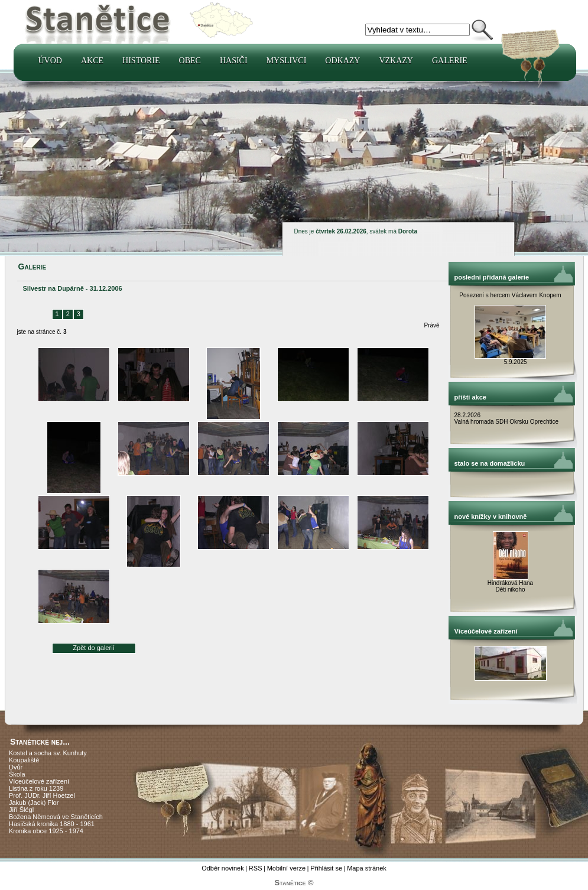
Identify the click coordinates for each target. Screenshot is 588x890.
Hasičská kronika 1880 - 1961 (52, 824)
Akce (92, 61)
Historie (141, 61)
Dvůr (16, 767)
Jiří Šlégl (21, 810)
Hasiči (234, 61)
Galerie (450, 61)
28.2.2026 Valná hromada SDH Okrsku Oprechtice (507, 418)
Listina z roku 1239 (36, 788)
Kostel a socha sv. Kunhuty (48, 753)
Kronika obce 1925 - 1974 (46, 831)
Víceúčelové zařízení (39, 781)
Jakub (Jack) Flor (34, 803)
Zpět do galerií (93, 648)
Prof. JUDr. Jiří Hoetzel (42, 795)
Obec (190, 61)
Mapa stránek (367, 868)
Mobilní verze (286, 868)
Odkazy (342, 61)
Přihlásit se (326, 868)
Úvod (50, 61)
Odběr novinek (223, 868)
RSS (256, 868)
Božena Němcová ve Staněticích (56, 817)
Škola (17, 774)
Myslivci (287, 61)
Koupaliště (24, 760)
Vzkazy (396, 61)
